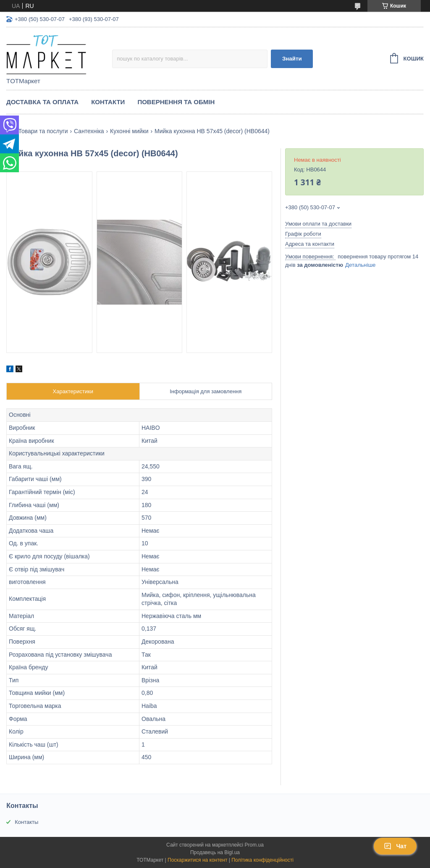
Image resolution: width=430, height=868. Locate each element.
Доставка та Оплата (42, 102)
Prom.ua (254, 845)
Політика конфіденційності (262, 860)
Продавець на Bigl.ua (215, 852)
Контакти (108, 102)
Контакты (26, 822)
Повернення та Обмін (176, 102)
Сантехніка (89, 131)
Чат (395, 846)
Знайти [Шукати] (292, 59)
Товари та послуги (43, 131)
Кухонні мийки (129, 131)
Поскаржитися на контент (197, 860)
